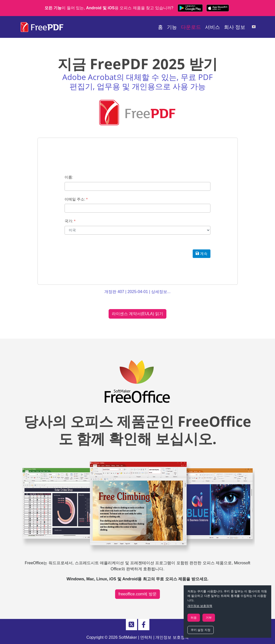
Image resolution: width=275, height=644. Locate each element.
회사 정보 (235, 27)
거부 (209, 618)
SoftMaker (128, 637)
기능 (172, 27)
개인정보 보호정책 (200, 606)
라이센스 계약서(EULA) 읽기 (137, 314)
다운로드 (191, 27)
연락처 (146, 637)
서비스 (212, 27)
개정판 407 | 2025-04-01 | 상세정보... (137, 292)
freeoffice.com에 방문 (137, 594)
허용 (194, 618)
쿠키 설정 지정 (201, 630)
